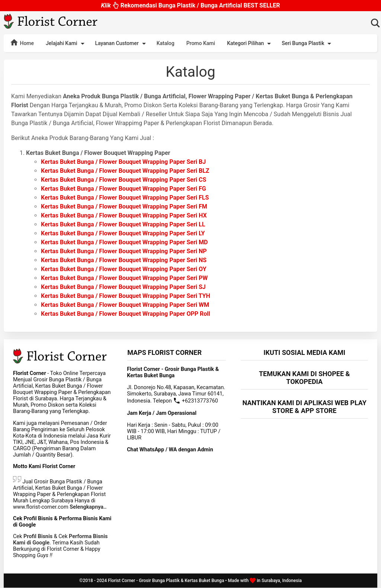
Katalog (166, 43)
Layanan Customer (122, 44)
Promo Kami (201, 43)
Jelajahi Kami (66, 44)
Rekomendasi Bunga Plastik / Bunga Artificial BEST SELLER (190, 4)
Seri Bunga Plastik (308, 44)
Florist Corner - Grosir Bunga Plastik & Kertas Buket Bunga (166, 581)
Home (22, 42)
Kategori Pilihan (250, 44)
